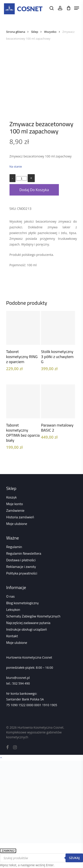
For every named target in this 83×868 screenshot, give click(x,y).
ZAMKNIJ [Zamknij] (8, 851)
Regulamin (14, 547)
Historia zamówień (20, 517)
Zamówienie (15, 510)
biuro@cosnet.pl (18, 678)
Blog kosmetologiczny (22, 603)
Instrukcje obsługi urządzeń (27, 629)
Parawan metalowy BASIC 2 (57, 428)
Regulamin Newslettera (24, 553)
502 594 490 (21, 683)
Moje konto (14, 504)
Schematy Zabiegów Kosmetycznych (33, 616)
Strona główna (16, 32)
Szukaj (74, 858)
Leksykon (13, 609)
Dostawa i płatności (21, 560)
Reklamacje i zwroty (21, 567)
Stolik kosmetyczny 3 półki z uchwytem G (57, 357)
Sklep (35, 32)
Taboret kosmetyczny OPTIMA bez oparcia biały (23, 433)
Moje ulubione (17, 524)
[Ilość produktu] (21, 178)
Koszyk (11, 497)
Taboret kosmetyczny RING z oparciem (22, 357)
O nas (10, 596)
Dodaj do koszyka (34, 190)
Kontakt (12, 636)
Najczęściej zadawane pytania (28, 623)
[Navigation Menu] (77, 8)
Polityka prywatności (22, 573)
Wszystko (50, 32)
